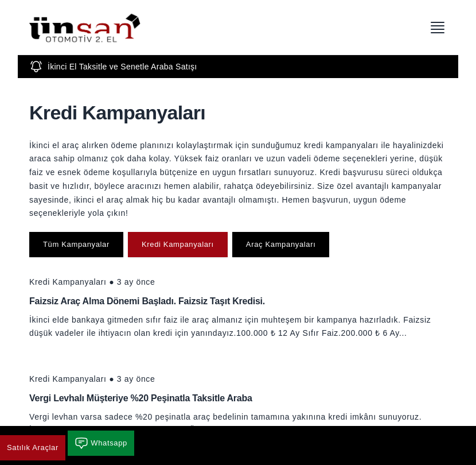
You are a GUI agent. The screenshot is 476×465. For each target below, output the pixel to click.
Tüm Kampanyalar (76, 244)
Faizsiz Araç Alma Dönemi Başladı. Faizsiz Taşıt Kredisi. (147, 301)
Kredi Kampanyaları (178, 244)
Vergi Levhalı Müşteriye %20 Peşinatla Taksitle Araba (141, 398)
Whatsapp (101, 443)
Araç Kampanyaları (281, 244)
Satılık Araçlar (33, 447)
